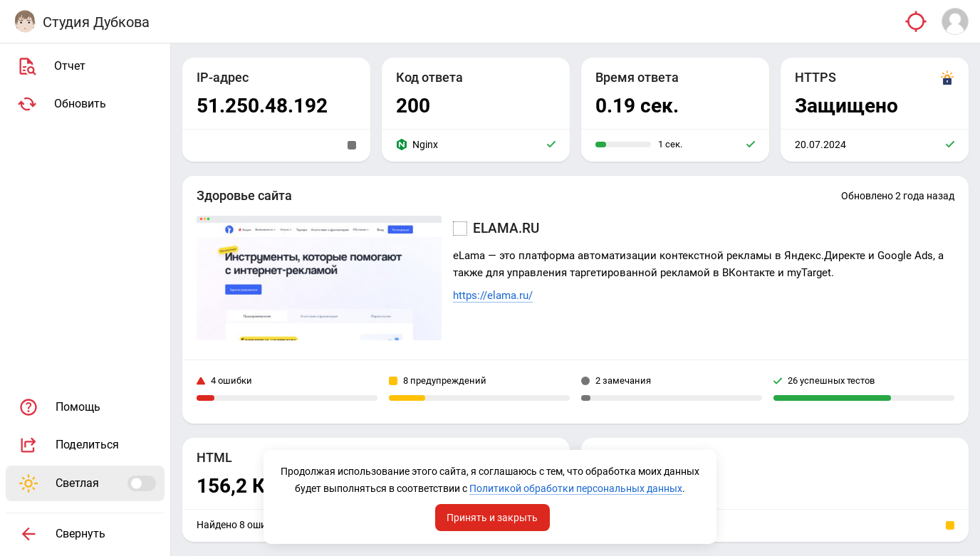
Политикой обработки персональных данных (489, 486)
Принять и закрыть (493, 515)
